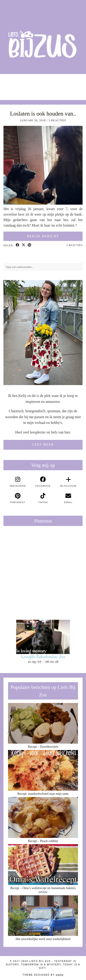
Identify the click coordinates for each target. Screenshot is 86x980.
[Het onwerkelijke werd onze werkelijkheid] (43, 916)
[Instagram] (11, 85)
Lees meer (43, 445)
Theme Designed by (43, 975)
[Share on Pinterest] (30, 245)
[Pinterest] (23, 549)
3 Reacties (57, 120)
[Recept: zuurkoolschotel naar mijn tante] (43, 770)
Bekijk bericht (43, 236)
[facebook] (43, 482)
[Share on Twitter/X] (24, 245)
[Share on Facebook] (18, 245)
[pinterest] (18, 498)
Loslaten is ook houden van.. (43, 114)
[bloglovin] (68, 482)
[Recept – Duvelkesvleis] (43, 723)
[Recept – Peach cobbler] (43, 818)
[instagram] (18, 482)
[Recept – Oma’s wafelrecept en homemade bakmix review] (43, 865)
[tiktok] (43, 498)
